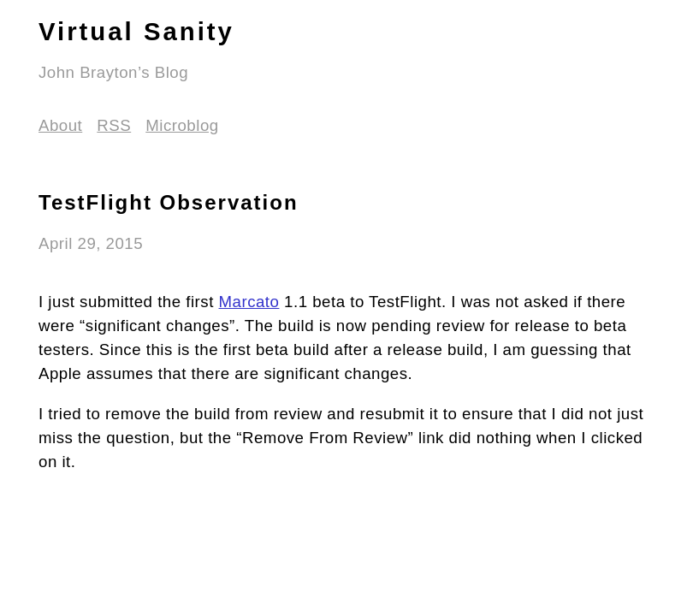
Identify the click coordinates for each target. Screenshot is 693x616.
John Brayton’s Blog (113, 72)
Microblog (182, 125)
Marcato (249, 302)
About (60, 125)
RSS (114, 125)
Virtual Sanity (136, 31)
